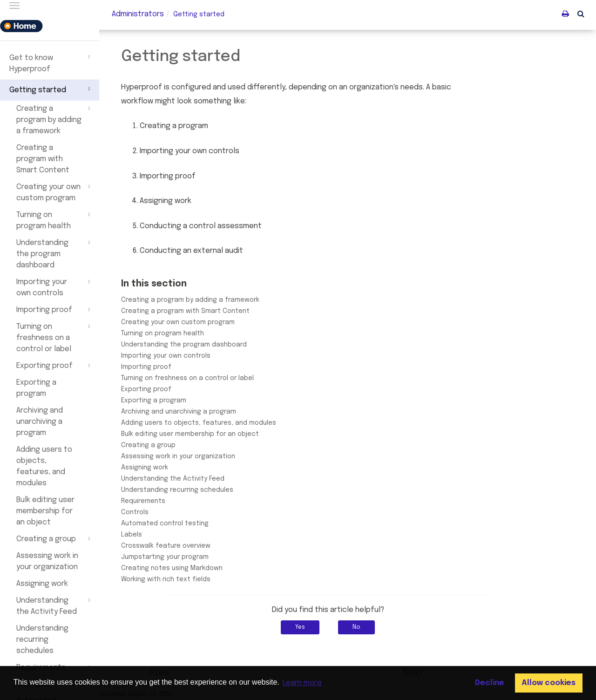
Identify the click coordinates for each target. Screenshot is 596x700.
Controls (154, 512)
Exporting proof (54, 366)
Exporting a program (36, 388)
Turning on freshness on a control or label (54, 337)
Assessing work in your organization (47, 561)
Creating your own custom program (54, 192)
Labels (151, 535)
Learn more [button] (302, 683)
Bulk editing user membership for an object (45, 511)
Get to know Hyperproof (51, 62)
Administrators (138, 14)
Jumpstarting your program (184, 557)
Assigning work (42, 584)
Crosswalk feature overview (185, 546)
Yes (320, 627)
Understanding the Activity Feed (54, 605)
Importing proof (54, 310)
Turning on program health (54, 220)
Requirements (163, 501)
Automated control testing (184, 523)
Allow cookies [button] (549, 683)
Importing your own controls (54, 287)
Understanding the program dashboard (54, 253)
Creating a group (54, 539)
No (376, 627)
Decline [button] (490, 683)
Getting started (51, 89)
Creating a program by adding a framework (54, 119)
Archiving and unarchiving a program (40, 422)
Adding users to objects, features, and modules (44, 466)
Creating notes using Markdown (191, 568)
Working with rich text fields (185, 579)
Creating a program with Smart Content (43, 159)
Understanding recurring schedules (42, 640)
